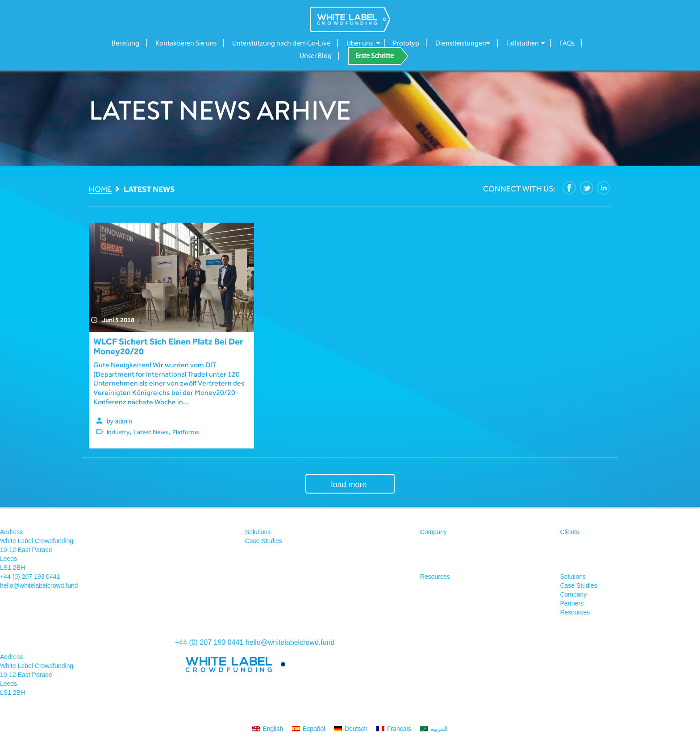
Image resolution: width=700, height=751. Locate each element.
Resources (435, 577)
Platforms (186, 432)
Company (433, 532)
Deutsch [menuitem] (356, 729)
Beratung (125, 43)
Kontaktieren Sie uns (186, 43)
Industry (118, 432)
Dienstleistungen (461, 43)
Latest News (151, 432)
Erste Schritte (375, 56)
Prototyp (406, 43)
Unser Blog (316, 56)
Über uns (360, 43)
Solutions (258, 532)
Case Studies (264, 541)
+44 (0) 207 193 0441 (30, 577)
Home (100, 189)
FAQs (567, 43)
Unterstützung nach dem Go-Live (281, 43)
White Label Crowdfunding (350, 19)
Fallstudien (523, 43)
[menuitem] (268, 728)
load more (349, 485)
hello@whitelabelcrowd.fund (39, 585)
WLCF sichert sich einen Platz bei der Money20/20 (168, 346)
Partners (572, 603)
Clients (569, 532)
